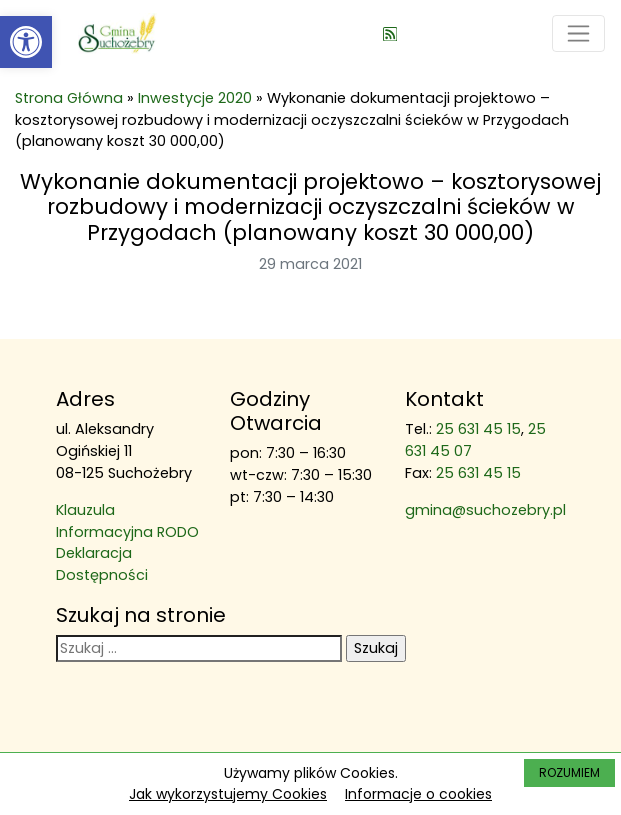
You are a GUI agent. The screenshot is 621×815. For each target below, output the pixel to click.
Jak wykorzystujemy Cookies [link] (228, 794)
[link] (26, 42)
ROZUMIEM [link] (569, 772)
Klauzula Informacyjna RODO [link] (127, 521)
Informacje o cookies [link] (418, 794)
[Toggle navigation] (578, 33)
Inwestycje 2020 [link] (195, 98)
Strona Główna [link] (69, 98)
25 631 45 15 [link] (478, 429)
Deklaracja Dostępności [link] (102, 564)
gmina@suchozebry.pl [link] (485, 510)
